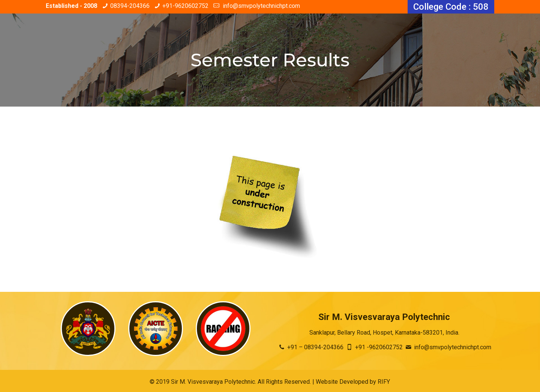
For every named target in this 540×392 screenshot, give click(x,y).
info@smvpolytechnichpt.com (261, 6)
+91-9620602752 (185, 6)
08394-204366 (130, 6)
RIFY (384, 382)
